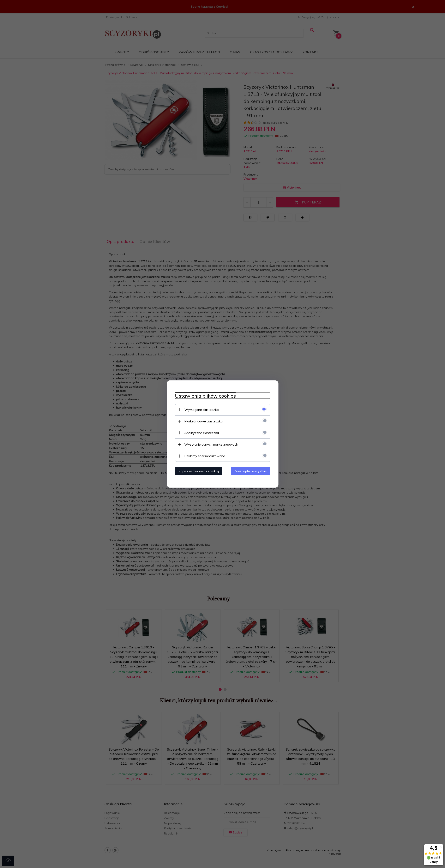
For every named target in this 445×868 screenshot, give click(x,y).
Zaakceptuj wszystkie (250, 471)
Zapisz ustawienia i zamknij (199, 471)
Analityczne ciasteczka (202, 433)
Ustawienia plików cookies (205, 396)
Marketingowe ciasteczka (203, 421)
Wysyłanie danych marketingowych (211, 444)
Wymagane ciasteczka (202, 410)
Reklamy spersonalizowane (205, 456)
